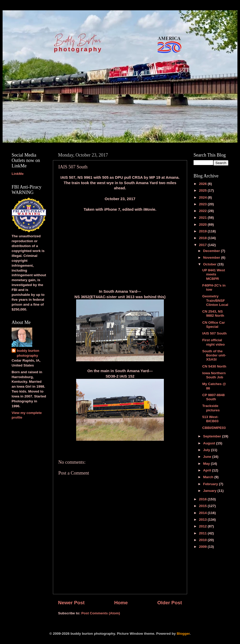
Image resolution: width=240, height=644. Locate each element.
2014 (203, 513)
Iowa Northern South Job (214, 375)
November (212, 258)
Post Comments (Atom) (101, 613)
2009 (203, 547)
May (207, 464)
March (209, 477)
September (213, 436)
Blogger (183, 634)
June (208, 457)
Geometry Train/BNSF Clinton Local (215, 300)
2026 (203, 184)
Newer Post (71, 603)
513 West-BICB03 (210, 419)
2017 (203, 245)
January (210, 491)
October (210, 264)
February (211, 484)
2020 (203, 225)
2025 (203, 190)
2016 (203, 499)
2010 (203, 540)
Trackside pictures (211, 408)
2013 (203, 520)
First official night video (214, 342)
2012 (203, 526)
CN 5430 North (214, 366)
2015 (203, 506)
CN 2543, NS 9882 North (213, 313)
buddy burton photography (28, 353)
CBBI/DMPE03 (214, 428)
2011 (203, 533)
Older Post (170, 603)
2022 (203, 211)
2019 (203, 231)
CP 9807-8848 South (214, 397)
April (208, 470)
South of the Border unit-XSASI (214, 355)
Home (121, 603)
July (207, 450)
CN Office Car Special (214, 325)
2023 (203, 204)
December (212, 251)
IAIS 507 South (215, 333)
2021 (203, 218)
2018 (203, 238)
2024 (203, 197)
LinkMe (18, 174)
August (210, 443)
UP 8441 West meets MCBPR (214, 274)
